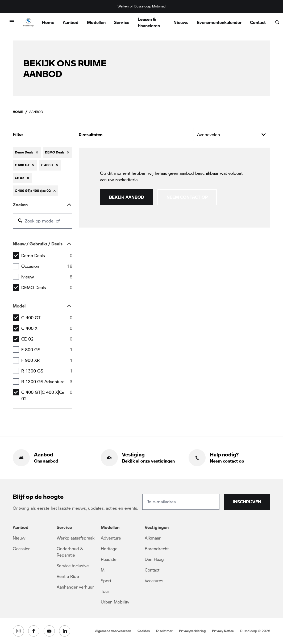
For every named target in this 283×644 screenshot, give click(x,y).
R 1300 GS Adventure (47, 382)
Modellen (96, 22)
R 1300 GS (47, 371)
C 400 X (47, 328)
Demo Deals (47, 256)
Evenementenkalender (219, 22)
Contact (258, 22)
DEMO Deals (47, 287)
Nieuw (47, 277)
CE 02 (47, 339)
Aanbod (71, 22)
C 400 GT (47, 318)
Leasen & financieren (149, 22)
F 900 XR (47, 360)
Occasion (47, 266)
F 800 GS (47, 350)
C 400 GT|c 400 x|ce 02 (47, 395)
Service (122, 22)
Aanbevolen (232, 135)
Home (48, 22)
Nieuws (181, 22)
